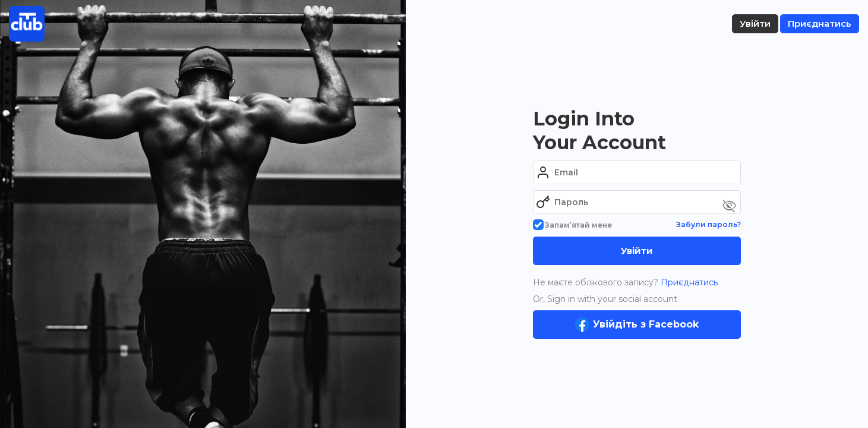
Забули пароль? (708, 224)
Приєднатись (688, 282)
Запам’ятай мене (572, 225)
